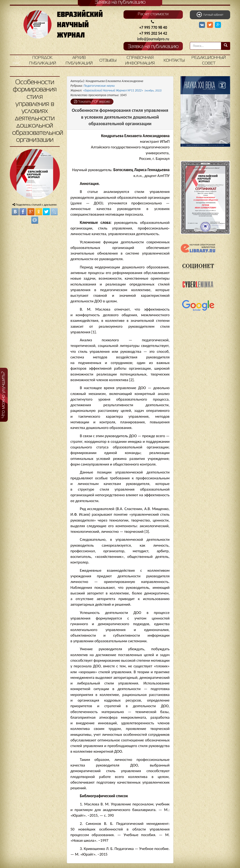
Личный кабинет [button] (210, 15)
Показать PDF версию (92, 101)
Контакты (174, 61)
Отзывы (108, 61)
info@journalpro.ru (153, 39)
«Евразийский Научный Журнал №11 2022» (122, 90)
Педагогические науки (99, 86)
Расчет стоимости (153, 14)
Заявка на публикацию (153, 47)
